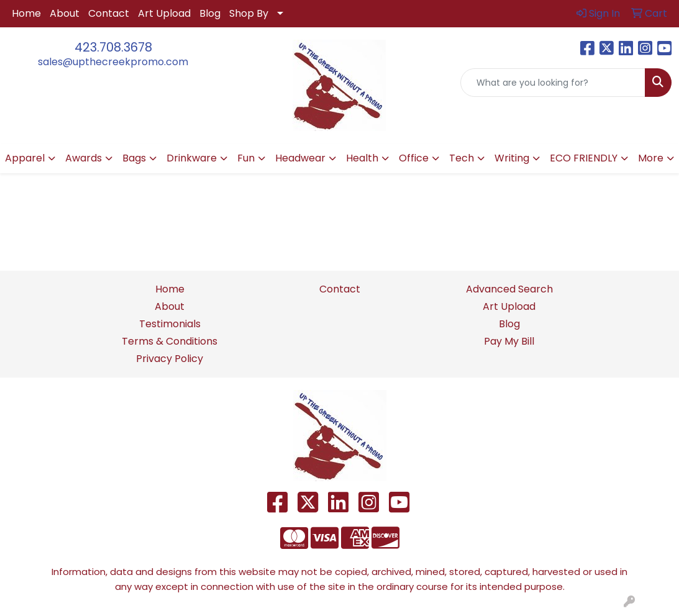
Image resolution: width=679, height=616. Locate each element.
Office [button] (414, 158)
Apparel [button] (25, 158)
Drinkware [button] (192, 158)
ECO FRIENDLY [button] (584, 158)
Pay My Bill (509, 341)
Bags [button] (134, 158)
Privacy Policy (170, 359)
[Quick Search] (553, 83)
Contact (109, 13)
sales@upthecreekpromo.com (113, 62)
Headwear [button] (300, 158)
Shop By (249, 13)
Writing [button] (512, 158)
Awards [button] (84, 158)
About (65, 13)
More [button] (651, 158)
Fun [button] (246, 158)
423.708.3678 (113, 47)
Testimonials (170, 324)
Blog (210, 13)
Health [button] (362, 158)
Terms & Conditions (170, 341)
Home (26, 13)
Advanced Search (509, 289)
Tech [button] (462, 158)
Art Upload (164, 13)
